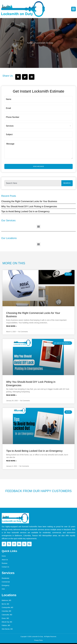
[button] (74, 9)
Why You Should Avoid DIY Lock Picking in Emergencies (29, 206)
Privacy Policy (38, 640)
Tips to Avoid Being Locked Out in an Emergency (25, 211)
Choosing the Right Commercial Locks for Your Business (29, 201)
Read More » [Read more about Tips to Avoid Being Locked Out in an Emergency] (11, 461)
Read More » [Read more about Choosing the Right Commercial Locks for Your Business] (11, 326)
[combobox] (33, 183)
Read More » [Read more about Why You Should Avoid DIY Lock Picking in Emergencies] (11, 395)
